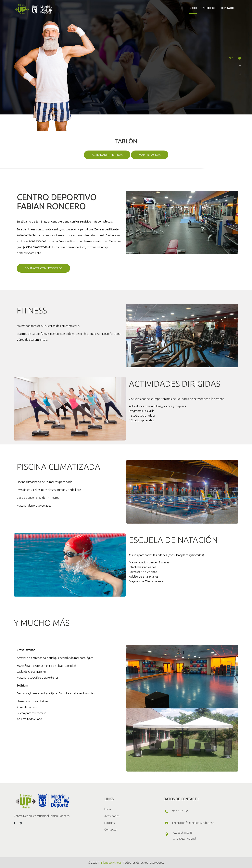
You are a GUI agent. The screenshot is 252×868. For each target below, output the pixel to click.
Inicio (108, 809)
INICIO (193, 8)
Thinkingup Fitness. (110, 863)
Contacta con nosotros (43, 268)
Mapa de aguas (150, 155)
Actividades (112, 816)
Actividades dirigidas (107, 155)
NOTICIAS (209, 8)
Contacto (110, 829)
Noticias (110, 823)
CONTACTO (228, 8)
